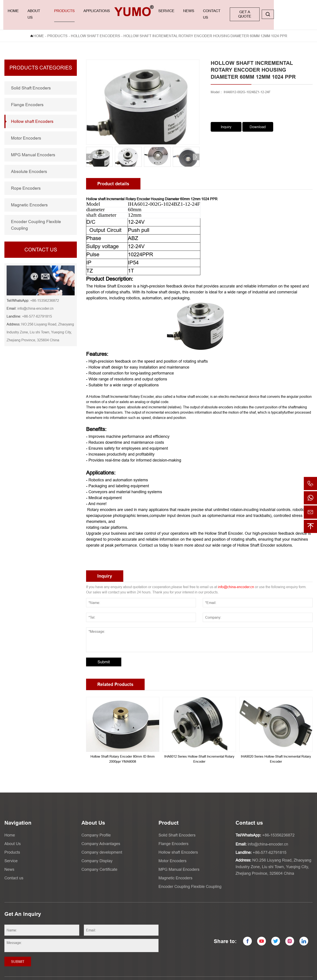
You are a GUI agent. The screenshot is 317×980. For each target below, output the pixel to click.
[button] (89, 149)
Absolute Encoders (29, 164)
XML (309, 975)
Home (15, 11)
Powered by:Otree (248, 975)
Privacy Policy (274, 975)
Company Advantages (101, 836)
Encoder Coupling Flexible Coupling (36, 217)
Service (190, 11)
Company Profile (96, 827)
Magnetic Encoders (29, 197)
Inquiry (226, 119)
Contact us (246, 11)
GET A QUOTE (281, 11)
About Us (42, 11)
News (216, 11)
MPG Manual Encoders (33, 147)
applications (111, 11)
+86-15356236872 (45, 293)
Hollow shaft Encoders (96, 28)
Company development (102, 845)
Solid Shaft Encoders (31, 80)
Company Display (97, 853)
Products (75, 11)
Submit (104, 654)
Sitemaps (295, 975)
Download (258, 119)
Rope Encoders (26, 180)
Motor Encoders (26, 130)
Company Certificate (99, 862)
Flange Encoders (27, 97)
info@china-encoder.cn (35, 301)
